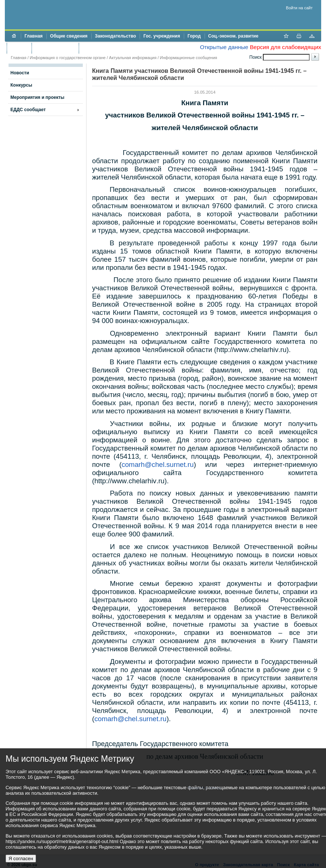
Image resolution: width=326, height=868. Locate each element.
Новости (20, 73)
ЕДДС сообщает (28, 110)
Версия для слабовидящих (286, 47)
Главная (34, 36)
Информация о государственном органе (68, 58)
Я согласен (21, 859)
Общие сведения (69, 36)
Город (194, 36)
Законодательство (116, 36)
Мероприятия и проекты (37, 97)
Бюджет (19, 48)
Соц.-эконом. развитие (233, 36)
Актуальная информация (133, 58)
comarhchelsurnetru (157, 464)
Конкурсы (21, 85)
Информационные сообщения (189, 58)
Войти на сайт (299, 8)
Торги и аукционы (55, 48)
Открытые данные (224, 47)
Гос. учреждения (162, 36)
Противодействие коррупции (115, 48)
